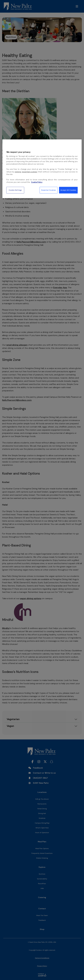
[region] (42, 169)
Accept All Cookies (68, 190)
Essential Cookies (49, 190)
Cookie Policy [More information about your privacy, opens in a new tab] (37, 182)
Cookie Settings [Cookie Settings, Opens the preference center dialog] (15, 190)
